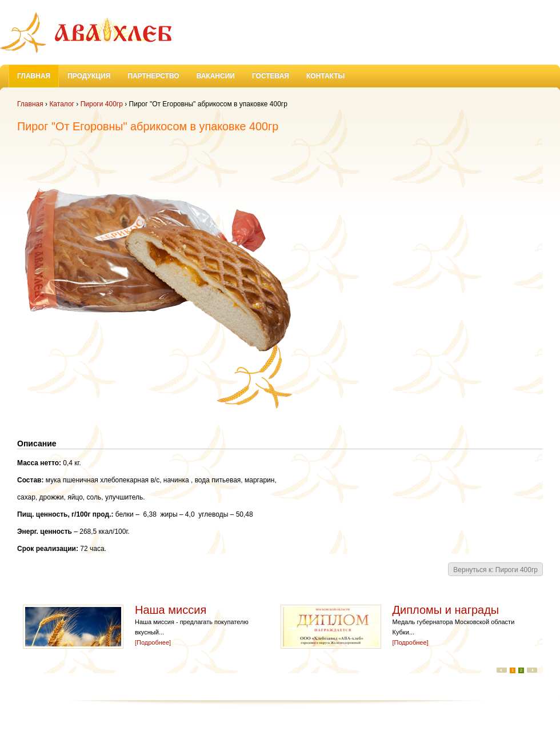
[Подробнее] (153, 642)
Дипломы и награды (447, 610)
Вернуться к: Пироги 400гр (495, 570)
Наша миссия (172, 610)
